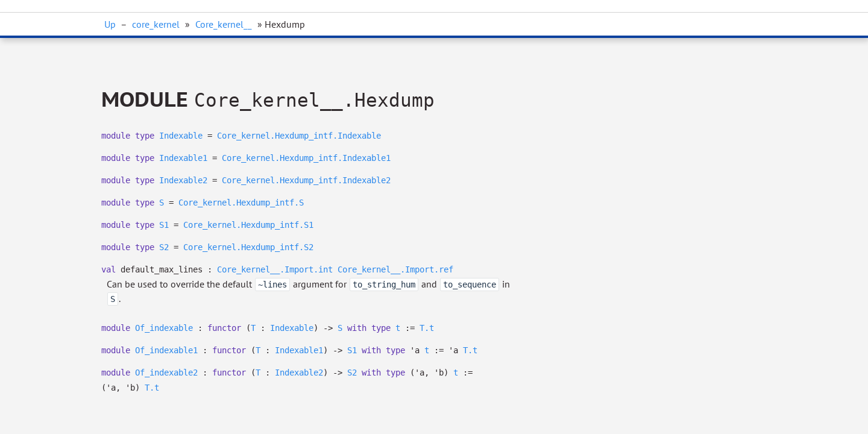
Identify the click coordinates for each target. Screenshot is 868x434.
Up (110, 24)
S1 (164, 225)
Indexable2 (183, 180)
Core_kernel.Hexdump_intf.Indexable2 (306, 180)
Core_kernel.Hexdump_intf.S (241, 203)
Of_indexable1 (166, 350)
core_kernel (156, 24)
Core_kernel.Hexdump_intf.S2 (248, 247)
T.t (427, 328)
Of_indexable (164, 328)
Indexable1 (183, 158)
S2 (164, 247)
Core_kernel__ (224, 24)
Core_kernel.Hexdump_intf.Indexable (299, 136)
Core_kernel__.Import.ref (395, 269)
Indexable (181, 136)
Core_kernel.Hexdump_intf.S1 (248, 225)
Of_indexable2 (166, 373)
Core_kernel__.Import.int (275, 269)
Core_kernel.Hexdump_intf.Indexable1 (306, 158)
